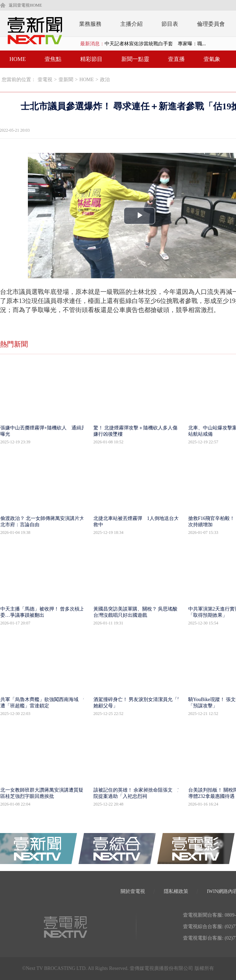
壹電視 (45, 80)
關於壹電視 (133, 891)
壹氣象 (212, 59)
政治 (105, 80)
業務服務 (90, 24)
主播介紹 (131, 24)
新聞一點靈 (135, 59)
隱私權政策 (176, 891)
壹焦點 (53, 59)
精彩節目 (91, 59)
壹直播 (176, 59)
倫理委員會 (211, 24)
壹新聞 (66, 80)
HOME (18, 59)
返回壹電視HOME (25, 5)
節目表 (170, 24)
